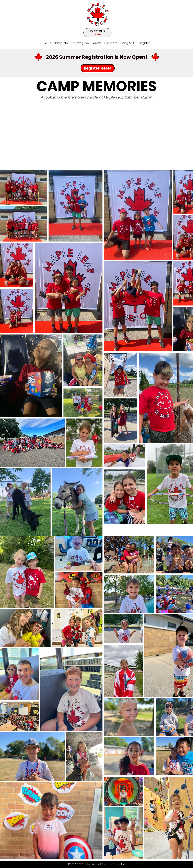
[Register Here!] (98, 68)
